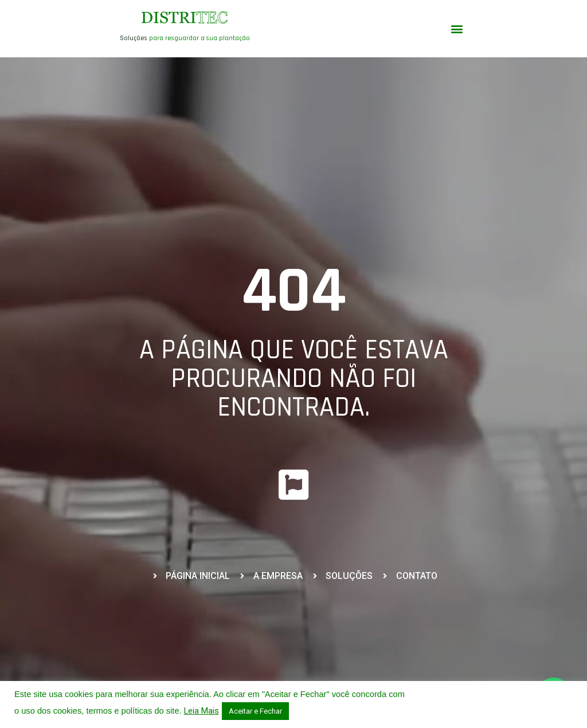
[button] (457, 29)
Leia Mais (201, 711)
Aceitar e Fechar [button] (255, 711)
